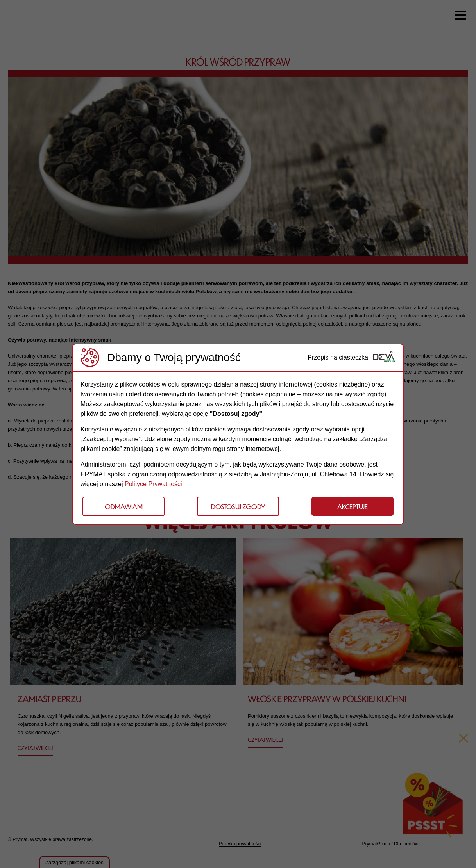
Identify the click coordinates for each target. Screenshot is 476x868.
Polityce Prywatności (153, 484)
